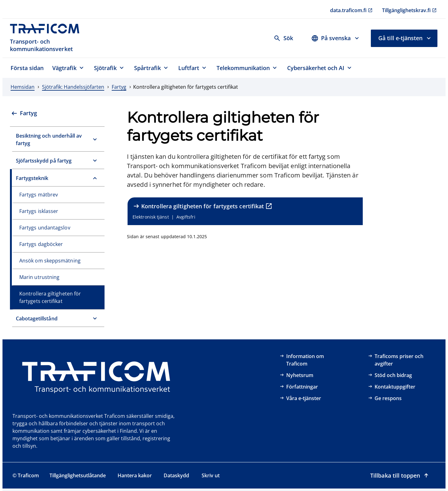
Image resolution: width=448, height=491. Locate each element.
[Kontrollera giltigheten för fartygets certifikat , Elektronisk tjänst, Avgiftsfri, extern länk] (245, 211)
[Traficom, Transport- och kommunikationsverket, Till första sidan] (48, 38)
